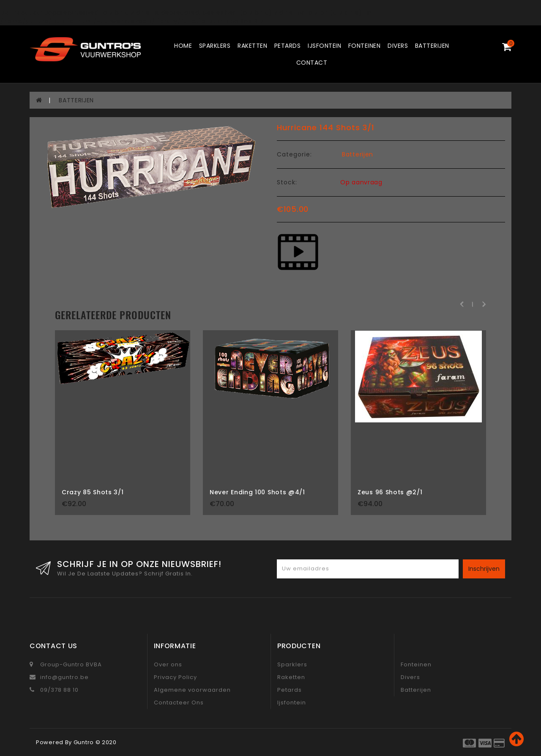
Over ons (168, 664)
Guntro (84, 742)
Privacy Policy (175, 677)
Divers (398, 46)
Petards (288, 46)
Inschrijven (484, 569)
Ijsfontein (324, 46)
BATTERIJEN (76, 100)
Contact (312, 63)
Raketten (252, 46)
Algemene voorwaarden (192, 690)
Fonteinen (365, 46)
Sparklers (215, 46)
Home (183, 46)
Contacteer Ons (179, 703)
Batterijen (432, 46)
